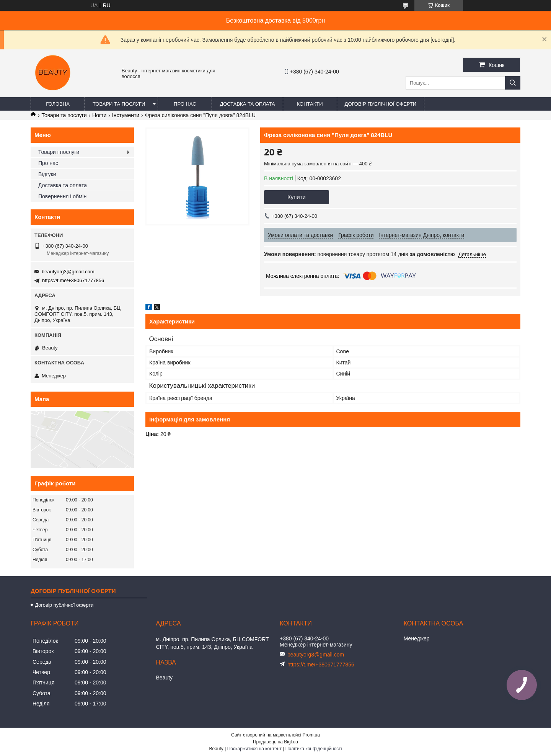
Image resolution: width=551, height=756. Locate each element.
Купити (297, 197)
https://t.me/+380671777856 (73, 280)
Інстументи (126, 115)
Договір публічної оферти (381, 104)
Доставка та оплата (247, 104)
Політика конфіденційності (314, 749)
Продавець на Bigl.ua (275, 742)
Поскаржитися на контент (254, 749)
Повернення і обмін (62, 196)
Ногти (99, 115)
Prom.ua (311, 735)
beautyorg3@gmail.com (68, 272)
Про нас (185, 104)
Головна (58, 104)
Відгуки (47, 174)
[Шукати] (513, 83)
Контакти (310, 104)
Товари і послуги (59, 152)
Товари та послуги (119, 104)
